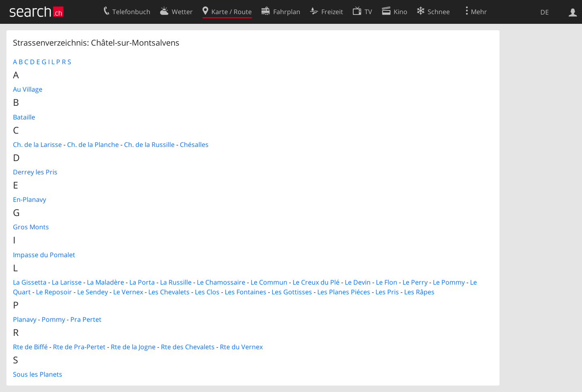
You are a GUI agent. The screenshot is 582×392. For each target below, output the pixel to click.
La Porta (142, 282)
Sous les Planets (38, 374)
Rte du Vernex (241, 347)
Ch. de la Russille (149, 145)
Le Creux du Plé (316, 282)
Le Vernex (128, 292)
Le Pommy (449, 282)
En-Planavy (30, 199)
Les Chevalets (169, 292)
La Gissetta (30, 282)
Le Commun (269, 282)
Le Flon (387, 282)
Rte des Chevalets (188, 347)
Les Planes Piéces (344, 292)
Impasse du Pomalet (44, 255)
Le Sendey (93, 292)
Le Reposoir (54, 292)
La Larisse (67, 282)
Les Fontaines (246, 292)
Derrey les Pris (35, 172)
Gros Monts (31, 227)
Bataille (24, 117)
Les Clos (207, 292)
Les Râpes (419, 292)
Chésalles (194, 145)
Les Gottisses (292, 292)
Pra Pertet (86, 319)
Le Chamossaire (221, 282)
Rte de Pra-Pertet (79, 347)
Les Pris (387, 292)
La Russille (176, 282)
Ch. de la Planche (93, 145)
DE (545, 12)
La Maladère (105, 282)
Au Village (28, 89)
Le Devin (358, 282)
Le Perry (415, 282)
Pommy (53, 319)
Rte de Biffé (30, 347)
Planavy (25, 319)
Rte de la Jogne (133, 347)
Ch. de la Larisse (37, 145)
